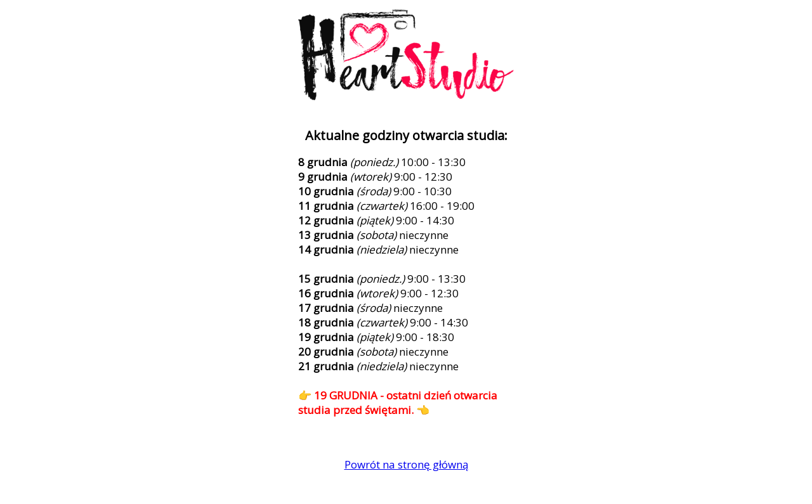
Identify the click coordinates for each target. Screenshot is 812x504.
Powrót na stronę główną (406, 464)
